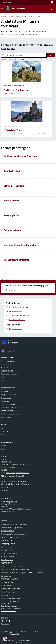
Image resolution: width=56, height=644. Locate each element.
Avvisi (3, 435)
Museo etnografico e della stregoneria (14, 534)
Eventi (3, 449)
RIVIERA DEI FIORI (7, 550)
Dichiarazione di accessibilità (10, 589)
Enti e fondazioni (7, 367)
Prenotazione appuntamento (11, 608)
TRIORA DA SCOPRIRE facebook (12, 566)
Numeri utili (5, 490)
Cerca (51, 55)
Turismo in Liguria (7, 540)
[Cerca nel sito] (50, 9)
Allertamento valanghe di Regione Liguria (15, 524)
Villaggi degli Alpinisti (8, 544)
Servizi (23, 632)
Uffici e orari (5, 487)
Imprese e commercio (8, 411)
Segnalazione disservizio (9, 606)
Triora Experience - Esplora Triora (12, 528)
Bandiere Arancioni (7, 557)
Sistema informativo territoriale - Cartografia (16, 569)
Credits (36, 632)
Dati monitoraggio (7, 632)
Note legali (5, 595)
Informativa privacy (8, 592)
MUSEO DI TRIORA (8, 531)
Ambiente (4, 391)
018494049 (11, 467)
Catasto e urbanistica (8, 404)
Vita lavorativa (6, 417)
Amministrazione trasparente (11, 601)
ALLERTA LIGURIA (7, 560)
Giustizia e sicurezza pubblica (11, 407)
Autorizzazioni (6, 401)
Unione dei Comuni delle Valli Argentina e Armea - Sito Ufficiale (22, 573)
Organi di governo (7, 371)
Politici (3, 377)
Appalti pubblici (6, 398)
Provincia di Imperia (8, 582)
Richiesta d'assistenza (8, 611)
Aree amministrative (8, 361)
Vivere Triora (10, 16)
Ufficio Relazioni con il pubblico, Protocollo (15, 484)
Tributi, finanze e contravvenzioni (12, 414)
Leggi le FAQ (5, 604)
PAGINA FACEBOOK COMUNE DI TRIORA (15, 537)
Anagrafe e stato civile (9, 395)
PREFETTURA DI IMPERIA (10, 579)
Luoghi (18, 16)
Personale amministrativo (10, 374)
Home (3, 16)
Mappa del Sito (14, 634)
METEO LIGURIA (7, 585)
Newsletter (5, 624)
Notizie (3, 428)
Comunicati (5, 431)
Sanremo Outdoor (7, 547)
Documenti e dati (7, 364)
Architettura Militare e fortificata (14, 86)
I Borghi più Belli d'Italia (9, 553)
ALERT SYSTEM (6, 563)
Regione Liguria (7, 2)
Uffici (3, 380)
